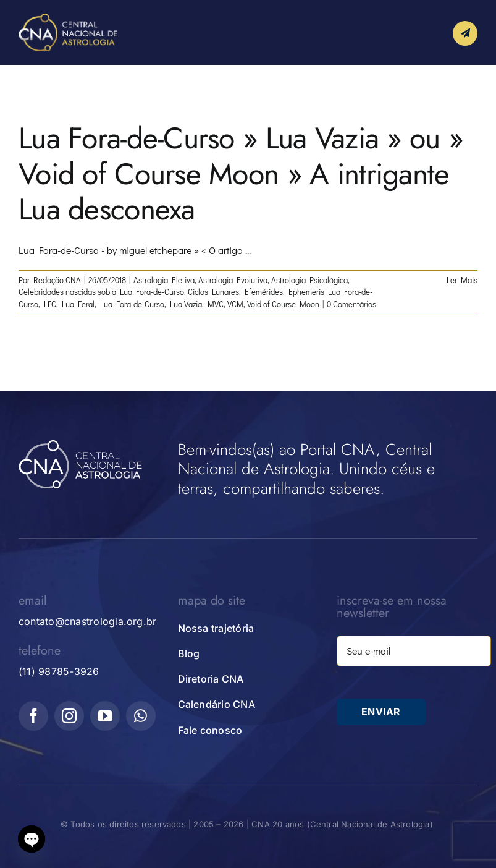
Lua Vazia (186, 304)
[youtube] (105, 716)
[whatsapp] (141, 716)
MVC (216, 304)
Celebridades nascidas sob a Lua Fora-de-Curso (101, 291)
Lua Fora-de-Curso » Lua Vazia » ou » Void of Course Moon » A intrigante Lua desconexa (241, 174)
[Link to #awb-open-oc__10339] (465, 33)
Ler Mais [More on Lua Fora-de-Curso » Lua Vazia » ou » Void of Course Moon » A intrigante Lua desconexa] (462, 280)
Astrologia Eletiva (164, 280)
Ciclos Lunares (213, 291)
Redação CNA (57, 280)
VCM (235, 304)
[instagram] (69, 716)
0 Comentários (351, 304)
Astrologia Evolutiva (233, 280)
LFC (50, 304)
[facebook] (33, 716)
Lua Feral (78, 304)
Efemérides (264, 291)
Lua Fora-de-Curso (132, 304)
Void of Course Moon (283, 304)
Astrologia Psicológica (309, 280)
